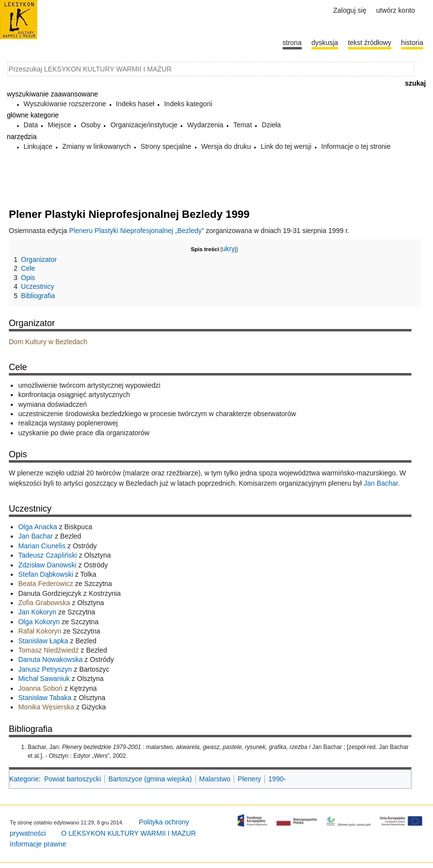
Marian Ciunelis (42, 546)
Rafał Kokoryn (40, 631)
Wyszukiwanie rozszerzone (65, 104)
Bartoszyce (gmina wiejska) (150, 779)
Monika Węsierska (46, 707)
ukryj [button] (229, 249)
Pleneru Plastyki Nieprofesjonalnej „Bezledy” (136, 231)
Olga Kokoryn (39, 622)
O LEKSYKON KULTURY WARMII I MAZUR (129, 833)
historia (412, 43)
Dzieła (271, 125)
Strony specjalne (166, 146)
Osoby (91, 125)
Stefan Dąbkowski (46, 574)
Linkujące (38, 146)
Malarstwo (215, 779)
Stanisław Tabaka (45, 698)
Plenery (249, 779)
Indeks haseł (135, 104)
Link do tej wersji (286, 146)
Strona (292, 43)
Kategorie (24, 779)
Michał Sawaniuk (44, 679)
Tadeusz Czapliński (48, 555)
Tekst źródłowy (370, 43)
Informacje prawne (38, 844)
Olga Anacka (37, 527)
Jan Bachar (381, 483)
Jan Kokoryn (37, 612)
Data (31, 125)
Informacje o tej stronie (356, 146)
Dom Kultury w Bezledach (48, 342)
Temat (242, 125)
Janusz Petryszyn (45, 669)
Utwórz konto (396, 10)
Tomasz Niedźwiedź (48, 650)
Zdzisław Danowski (47, 565)
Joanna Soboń (40, 688)
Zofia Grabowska (44, 603)
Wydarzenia (205, 125)
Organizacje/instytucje (144, 125)
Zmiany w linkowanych (96, 146)
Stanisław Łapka (43, 641)
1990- (277, 779)
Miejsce (59, 125)
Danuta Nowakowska (50, 659)
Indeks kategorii (188, 104)
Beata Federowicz (46, 584)
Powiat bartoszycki (72, 779)
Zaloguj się (350, 10)
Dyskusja (325, 43)
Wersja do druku (226, 146)
